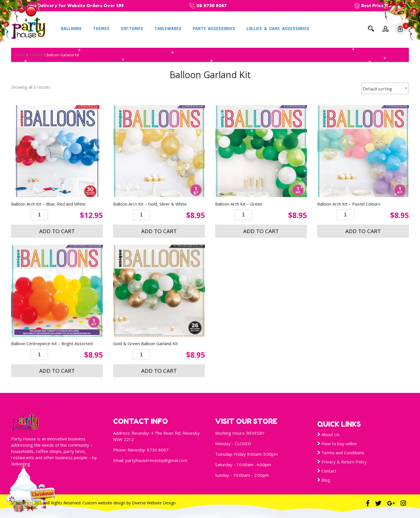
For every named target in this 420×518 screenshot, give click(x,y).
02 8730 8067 (212, 6)
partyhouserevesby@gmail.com (156, 460)
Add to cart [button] (57, 231)
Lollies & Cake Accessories (278, 28)
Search (371, 28)
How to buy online (339, 444)
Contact (329, 471)
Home (20, 55)
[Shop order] (385, 88)
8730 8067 (158, 450)
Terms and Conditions (343, 453)
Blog (326, 480)
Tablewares (168, 28)
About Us (330, 434)
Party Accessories (214, 28)
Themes (101, 28)
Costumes (132, 28)
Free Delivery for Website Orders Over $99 (75, 6)
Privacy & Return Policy (344, 462)
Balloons (71, 28)
